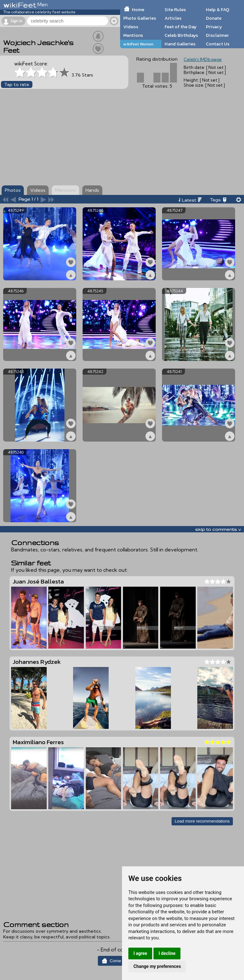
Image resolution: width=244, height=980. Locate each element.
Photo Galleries (140, 18)
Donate (214, 18)
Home (138, 10)
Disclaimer (217, 35)
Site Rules (175, 10)
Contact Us (218, 44)
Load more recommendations (202, 821)
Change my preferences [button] (157, 966)
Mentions (133, 35)
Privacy (214, 27)
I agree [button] (140, 953)
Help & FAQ (218, 10)
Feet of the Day (181, 27)
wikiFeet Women (138, 44)
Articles (173, 18)
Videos (131, 27)
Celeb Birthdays (181, 35)
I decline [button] (167, 953)
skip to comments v (218, 529)
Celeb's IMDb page (203, 59)
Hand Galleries (180, 44)
